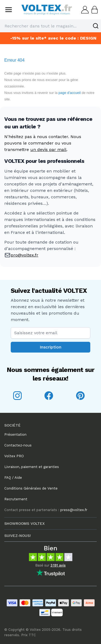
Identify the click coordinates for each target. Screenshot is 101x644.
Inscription (50, 347)
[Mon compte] (84, 10)
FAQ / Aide (13, 478)
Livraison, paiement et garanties (32, 467)
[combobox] (50, 26)
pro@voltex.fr (25, 255)
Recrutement (16, 499)
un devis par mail (48, 149)
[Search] (96, 26)
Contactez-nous (18, 445)
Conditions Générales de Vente (31, 488)
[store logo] (47, 10)
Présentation (15, 434)
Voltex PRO (14, 456)
